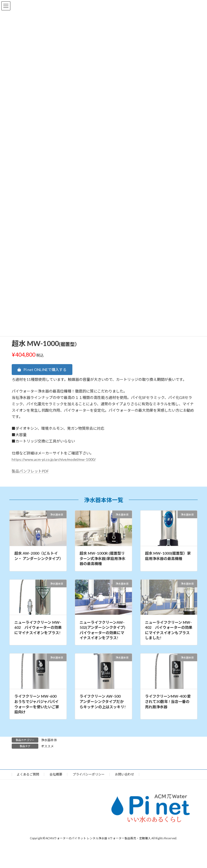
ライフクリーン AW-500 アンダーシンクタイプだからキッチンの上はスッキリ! (103, 701)
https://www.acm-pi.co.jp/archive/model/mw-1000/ (54, 459)
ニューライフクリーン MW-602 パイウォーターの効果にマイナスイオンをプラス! (38, 627)
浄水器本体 (49, 740)
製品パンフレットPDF (30, 471)
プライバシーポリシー (89, 774)
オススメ (47, 746)
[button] (42, 369)
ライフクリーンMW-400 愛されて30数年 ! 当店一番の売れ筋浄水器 (168, 701)
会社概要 (56, 774)
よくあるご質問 (28, 774)
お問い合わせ (125, 774)
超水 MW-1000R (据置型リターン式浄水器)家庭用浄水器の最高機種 (102, 558)
